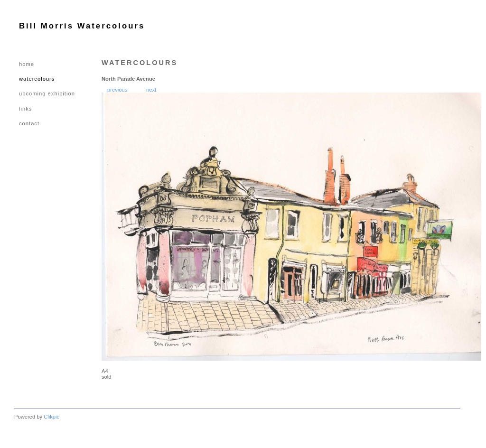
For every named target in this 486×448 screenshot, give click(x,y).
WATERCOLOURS (37, 79)
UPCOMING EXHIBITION (47, 93)
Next (151, 90)
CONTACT (29, 123)
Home (27, 64)
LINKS (25, 109)
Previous (117, 90)
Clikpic (51, 417)
